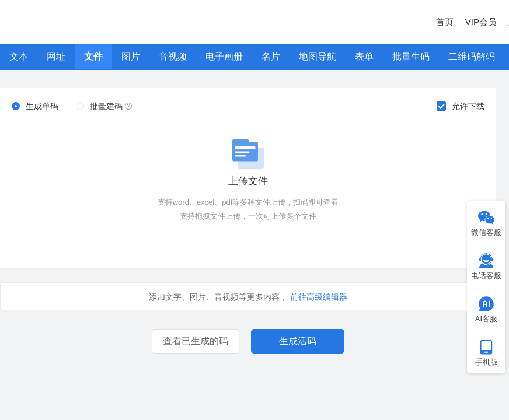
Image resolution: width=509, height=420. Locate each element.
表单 (364, 56)
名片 (271, 56)
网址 (56, 56)
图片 (131, 56)
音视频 (173, 56)
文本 (19, 56)
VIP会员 (481, 22)
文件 (93, 56)
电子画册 (224, 56)
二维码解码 (472, 56)
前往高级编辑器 (319, 297)
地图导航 (318, 56)
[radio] (35, 107)
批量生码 (411, 56)
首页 (445, 22)
